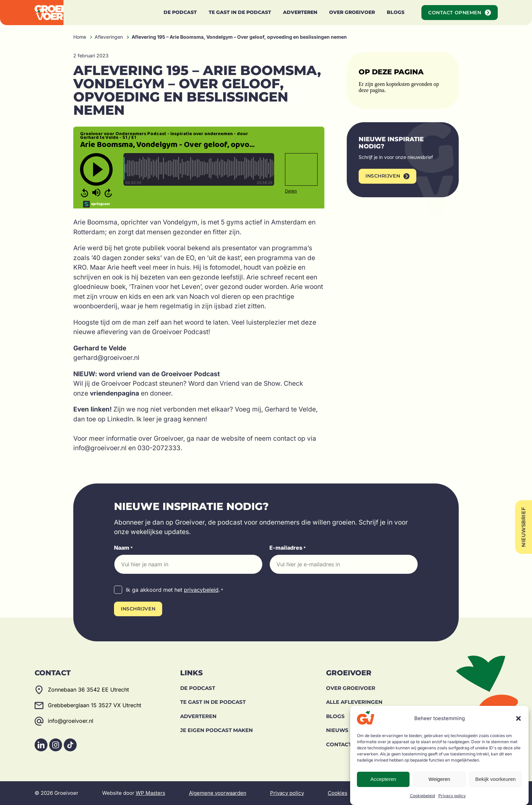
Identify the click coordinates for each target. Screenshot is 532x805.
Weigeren (439, 779)
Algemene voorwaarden (218, 793)
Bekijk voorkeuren (496, 779)
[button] (518, 718)
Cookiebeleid (422, 796)
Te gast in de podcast (213, 702)
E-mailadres (288, 548)
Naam (123, 548)
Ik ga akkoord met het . (175, 590)
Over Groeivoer (351, 688)
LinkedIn (120, 419)
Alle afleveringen (354, 702)
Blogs (335, 716)
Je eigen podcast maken (216, 730)
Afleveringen (109, 37)
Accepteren (383, 779)
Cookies (338, 793)
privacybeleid (201, 590)
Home (80, 37)
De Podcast (198, 688)
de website (228, 438)
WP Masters (150, 793)
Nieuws (337, 730)
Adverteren (198, 716)
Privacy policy (452, 796)
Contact (339, 744)
